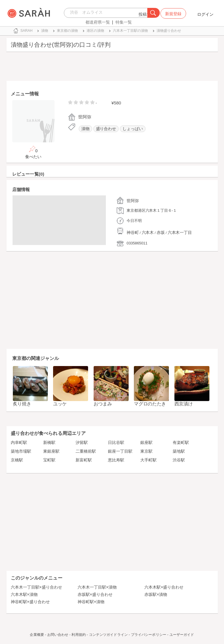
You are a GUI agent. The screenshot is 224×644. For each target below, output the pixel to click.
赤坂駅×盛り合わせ (95, 594)
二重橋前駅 (86, 451)
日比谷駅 (116, 442)
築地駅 (179, 451)
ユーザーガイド (182, 635)
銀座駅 (146, 442)
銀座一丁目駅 (120, 451)
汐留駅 (82, 442)
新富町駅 (84, 460)
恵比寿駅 (116, 460)
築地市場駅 (21, 451)
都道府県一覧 (98, 22)
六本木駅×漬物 (24, 594)
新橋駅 (49, 442)
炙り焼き (22, 404)
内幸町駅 (19, 442)
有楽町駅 (181, 442)
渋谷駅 (179, 460)
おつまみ (103, 404)
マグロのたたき (150, 404)
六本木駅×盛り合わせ (164, 587)
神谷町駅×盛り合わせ (30, 602)
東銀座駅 (51, 451)
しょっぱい (133, 129)
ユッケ (60, 404)
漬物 (85, 129)
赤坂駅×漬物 (156, 594)
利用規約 (78, 635)
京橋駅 (17, 460)
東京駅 (146, 451)
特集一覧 (124, 22)
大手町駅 (148, 460)
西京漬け (184, 404)
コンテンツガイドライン (108, 635)
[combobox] (107, 13)
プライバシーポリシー (149, 635)
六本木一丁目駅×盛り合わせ (36, 587)
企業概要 (37, 635)
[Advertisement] (112, 68)
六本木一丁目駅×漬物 (97, 587)
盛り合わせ (106, 129)
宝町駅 (49, 460)
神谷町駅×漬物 (91, 602)
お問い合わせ (58, 635)
